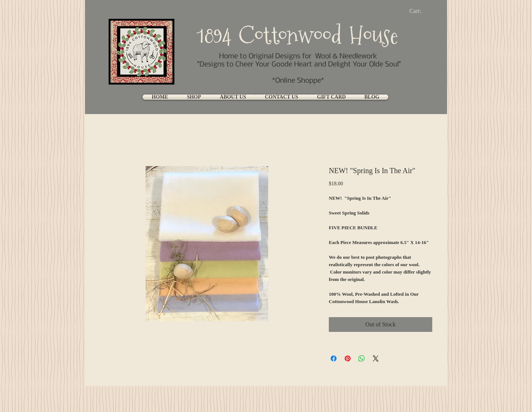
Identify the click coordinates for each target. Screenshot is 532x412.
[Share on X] (376, 358)
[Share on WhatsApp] (362, 358)
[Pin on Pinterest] (348, 358)
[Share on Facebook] (334, 358)
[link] (421, 11)
